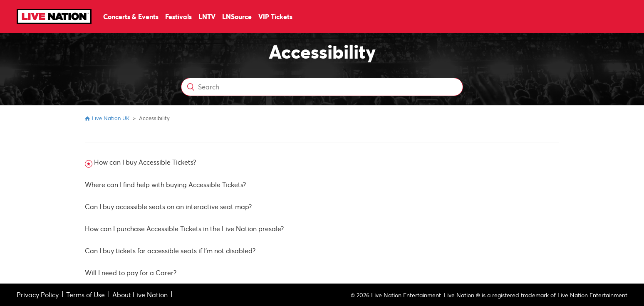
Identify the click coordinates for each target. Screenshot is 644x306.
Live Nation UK (111, 118)
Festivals (178, 16)
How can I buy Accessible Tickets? (145, 162)
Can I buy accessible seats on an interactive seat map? (168, 206)
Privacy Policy (38, 295)
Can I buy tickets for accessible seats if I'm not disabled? (170, 250)
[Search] (322, 87)
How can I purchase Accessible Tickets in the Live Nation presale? (184, 228)
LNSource (237, 16)
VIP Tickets (275, 16)
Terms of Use (85, 295)
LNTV (207, 16)
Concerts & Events (131, 16)
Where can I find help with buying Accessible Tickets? (165, 184)
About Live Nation (140, 295)
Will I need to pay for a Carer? (131, 273)
